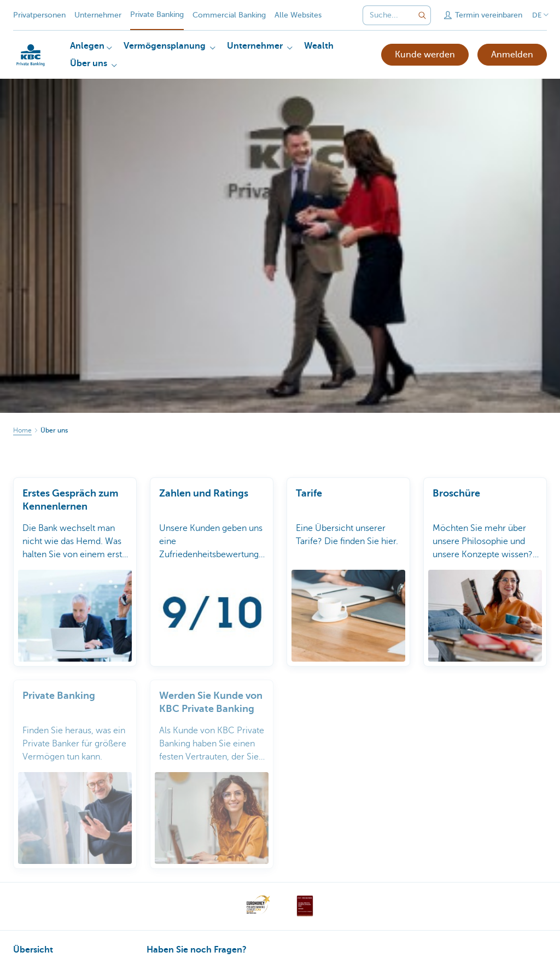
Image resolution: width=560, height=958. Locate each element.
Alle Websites (298, 15)
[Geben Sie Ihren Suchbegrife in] (422, 15)
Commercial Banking (229, 15)
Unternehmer (98, 15)
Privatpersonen (39, 15)
